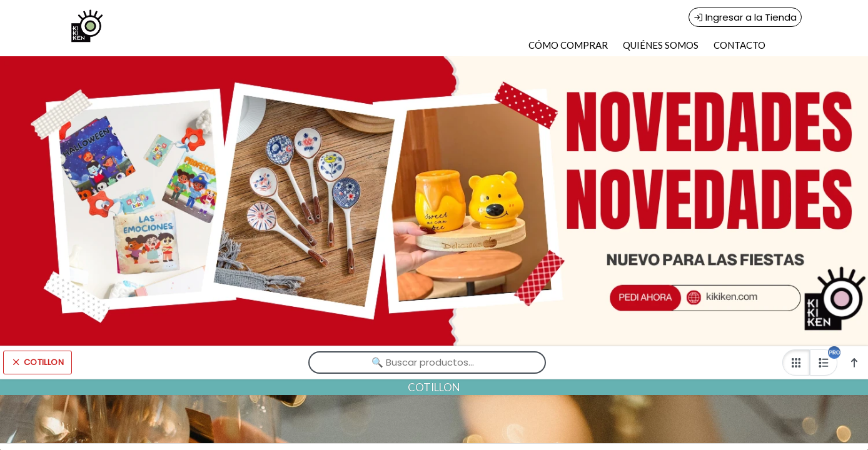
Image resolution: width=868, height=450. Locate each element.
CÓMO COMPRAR (568, 45)
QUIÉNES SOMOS (661, 45)
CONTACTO (739, 45)
